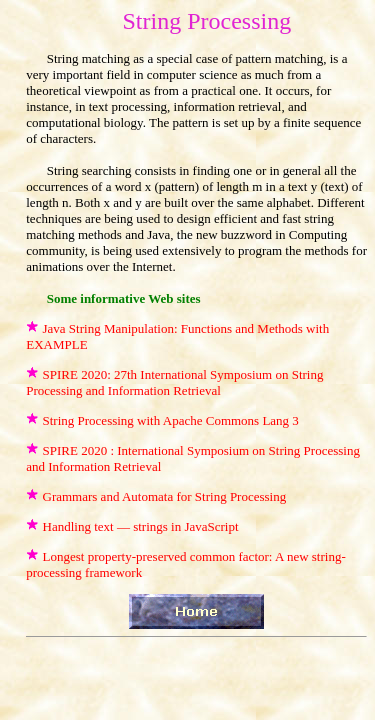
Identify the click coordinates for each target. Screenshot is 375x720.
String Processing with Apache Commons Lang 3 (171, 420)
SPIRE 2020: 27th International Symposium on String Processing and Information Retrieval (174, 382)
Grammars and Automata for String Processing (165, 496)
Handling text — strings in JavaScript (141, 526)
